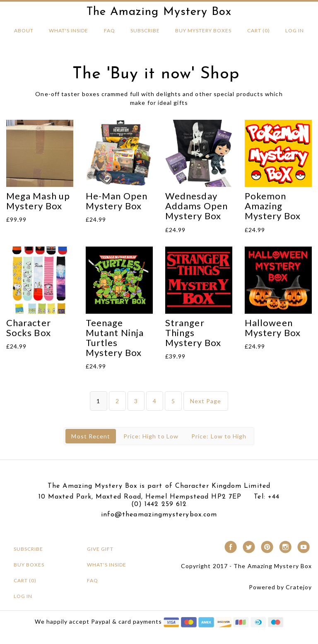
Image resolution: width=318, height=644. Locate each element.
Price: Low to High (219, 436)
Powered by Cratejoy (280, 587)
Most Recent (91, 436)
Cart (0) (259, 30)
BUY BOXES (29, 565)
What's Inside (69, 30)
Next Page (206, 401)
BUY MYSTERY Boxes (203, 30)
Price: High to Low (151, 436)
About (24, 30)
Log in (295, 30)
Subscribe (145, 30)
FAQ (110, 30)
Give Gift (100, 549)
